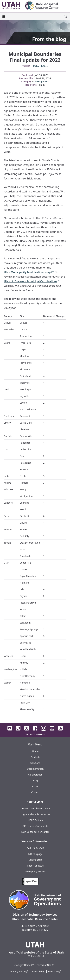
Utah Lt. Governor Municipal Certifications (32, 281)
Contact (35, 792)
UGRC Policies (35, 820)
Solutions (35, 763)
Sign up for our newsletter (35, 832)
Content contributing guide (35, 808)
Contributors (35, 860)
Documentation (35, 769)
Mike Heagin (41, 66)
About (35, 786)
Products (35, 757)
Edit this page (35, 854)
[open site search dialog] (65, 16)
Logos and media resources (35, 814)
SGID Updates (41, 82)
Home (35, 751)
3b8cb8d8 (39, 848)
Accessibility (38, 971)
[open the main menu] (4, 16)
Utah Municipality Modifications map (29, 272)
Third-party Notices (35, 871)
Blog (35, 780)
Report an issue (35, 866)
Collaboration (35, 775)
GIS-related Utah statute (35, 826)
